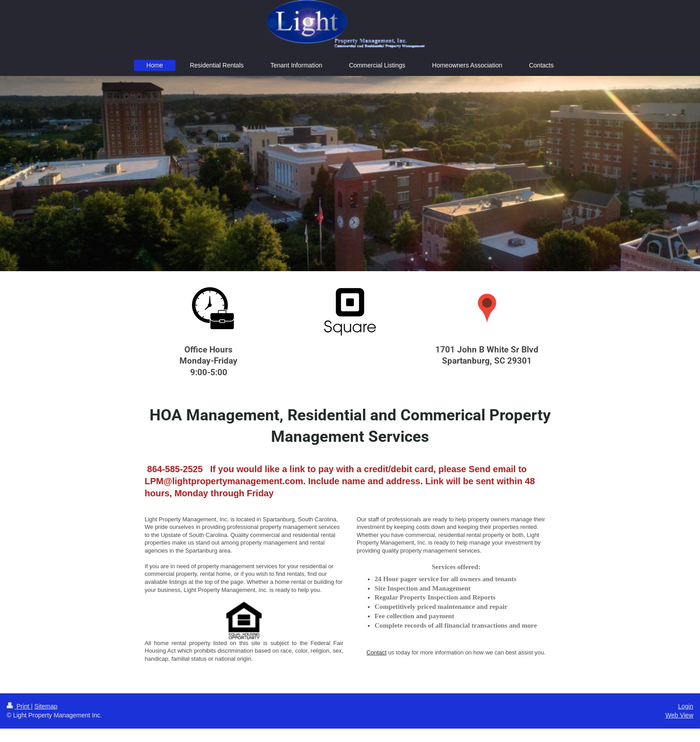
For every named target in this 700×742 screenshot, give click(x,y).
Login (686, 706)
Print (19, 706)
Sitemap (46, 706)
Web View (679, 715)
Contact (377, 652)
